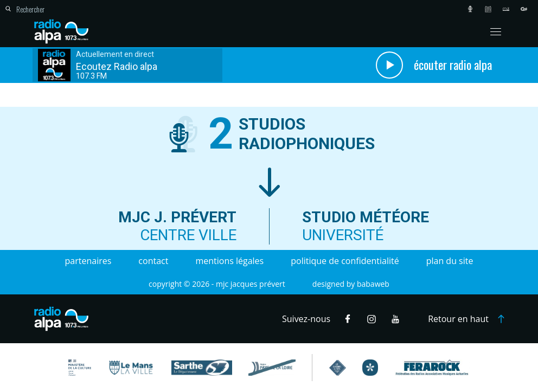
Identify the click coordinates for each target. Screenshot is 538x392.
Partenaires (88, 261)
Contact (153, 261)
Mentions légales (229, 261)
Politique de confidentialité (345, 261)
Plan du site (450, 261)
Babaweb (373, 284)
